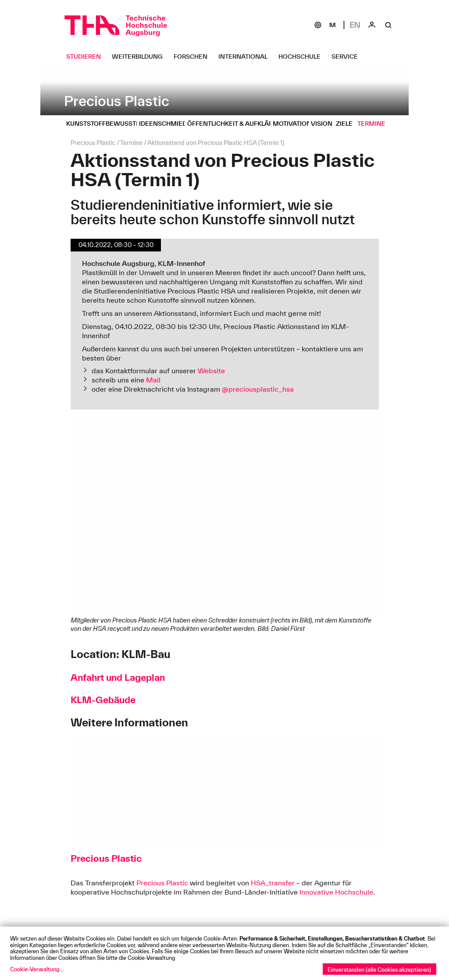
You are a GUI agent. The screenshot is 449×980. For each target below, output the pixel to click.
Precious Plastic (162, 883)
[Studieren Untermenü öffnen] (87, 57)
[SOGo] (318, 25)
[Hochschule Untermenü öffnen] (303, 57)
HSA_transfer (273, 883)
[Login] (372, 25)
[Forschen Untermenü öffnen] (194, 57)
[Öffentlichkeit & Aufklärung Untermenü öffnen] (240, 124)
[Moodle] (332, 25)
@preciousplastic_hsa (258, 389)
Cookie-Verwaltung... (37, 969)
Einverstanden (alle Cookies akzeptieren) (379, 969)
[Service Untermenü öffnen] (348, 57)
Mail (153, 380)
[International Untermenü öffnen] (246, 57)
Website (211, 371)
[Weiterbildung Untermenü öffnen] (141, 57)
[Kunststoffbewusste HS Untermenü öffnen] (111, 124)
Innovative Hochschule (336, 892)
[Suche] (388, 25)
